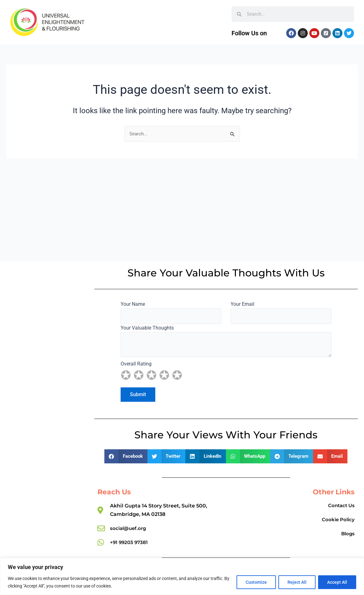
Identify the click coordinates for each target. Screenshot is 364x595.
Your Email (281, 311)
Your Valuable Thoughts (226, 341)
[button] (126, 455)
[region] (182, 576)
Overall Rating (226, 370)
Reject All (297, 582)
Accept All (337, 582)
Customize (256, 582)
